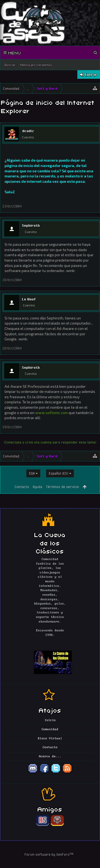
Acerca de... (50, 757)
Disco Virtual (50, 739)
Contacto (22, 487)
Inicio (50, 720)
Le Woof (29, 299)
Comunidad (50, 729)
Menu (12, 53)
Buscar (10, 65)
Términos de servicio (62, 487)
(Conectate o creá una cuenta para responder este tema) (50, 442)
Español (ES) (59, 473)
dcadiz (28, 131)
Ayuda (37, 487)
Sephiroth (31, 225)
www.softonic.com (51, 413)
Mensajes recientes (36, 65)
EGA (32, 473)
